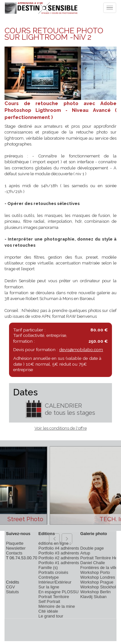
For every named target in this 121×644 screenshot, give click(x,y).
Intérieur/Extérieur (55, 582)
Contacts (14, 553)
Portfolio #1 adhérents (59, 563)
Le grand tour (51, 616)
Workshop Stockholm (100, 587)
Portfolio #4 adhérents (59, 548)
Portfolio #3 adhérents (59, 553)
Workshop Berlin (96, 592)
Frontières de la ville (99, 568)
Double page (92, 548)
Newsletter (16, 548)
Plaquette (15, 543)
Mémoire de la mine (57, 606)
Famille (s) (48, 568)
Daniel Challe (93, 563)
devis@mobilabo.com (81, 349)
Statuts (12, 592)
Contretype (49, 577)
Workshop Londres (98, 577)
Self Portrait (49, 601)
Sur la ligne (49, 587)
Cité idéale (48, 611)
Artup (85, 553)
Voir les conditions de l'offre (61, 428)
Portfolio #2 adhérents (59, 558)
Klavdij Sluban (94, 597)
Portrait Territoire (54, 597)
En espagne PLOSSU (59, 592)
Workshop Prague (97, 582)
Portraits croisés (53, 572)
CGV (10, 587)
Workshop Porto (95, 572)
